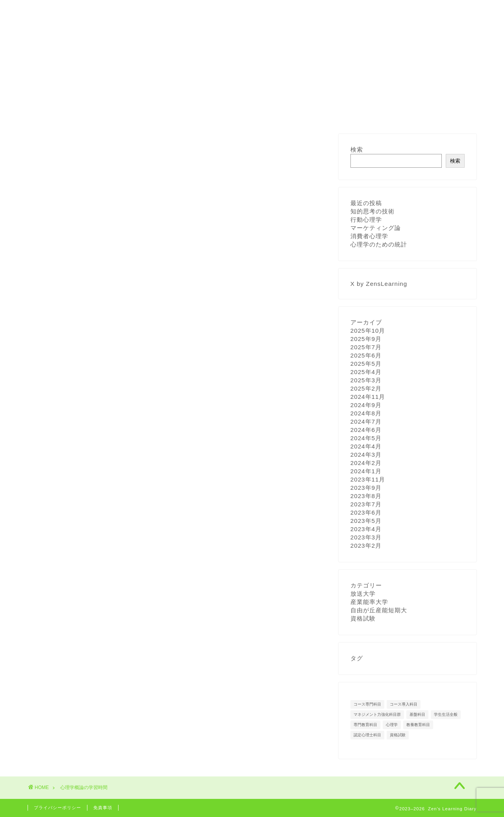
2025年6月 (366, 355)
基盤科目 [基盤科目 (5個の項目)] (417, 714)
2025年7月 (366, 347)
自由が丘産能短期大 (379, 610)
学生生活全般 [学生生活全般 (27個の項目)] (446, 714)
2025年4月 (366, 372)
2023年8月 (366, 496)
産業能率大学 (369, 602)
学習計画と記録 (151, 11)
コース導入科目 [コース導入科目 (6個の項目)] (404, 704)
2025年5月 (366, 364)
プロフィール (93, 11)
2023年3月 (366, 537)
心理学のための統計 (379, 244)
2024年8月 (366, 413)
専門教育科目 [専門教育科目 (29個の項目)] (365, 725)
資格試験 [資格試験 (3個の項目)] (398, 735)
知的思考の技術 (372, 211)
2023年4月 (366, 529)
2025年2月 (366, 388)
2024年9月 (366, 405)
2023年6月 (366, 512)
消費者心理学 (369, 236)
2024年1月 (366, 471)
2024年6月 (366, 430)
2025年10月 (368, 331)
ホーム (46, 11)
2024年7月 (366, 421)
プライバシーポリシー (57, 808)
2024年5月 (366, 438)
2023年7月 (366, 504)
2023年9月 (366, 488)
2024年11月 (368, 397)
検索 (357, 149)
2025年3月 (366, 380)
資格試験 (363, 618)
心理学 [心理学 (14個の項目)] (392, 725)
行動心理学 (366, 220)
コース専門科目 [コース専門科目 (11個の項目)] (367, 704)
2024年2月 (366, 463)
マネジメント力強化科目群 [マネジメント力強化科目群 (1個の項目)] (377, 714)
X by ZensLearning (379, 284)
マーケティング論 (376, 228)
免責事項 (103, 808)
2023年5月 (366, 521)
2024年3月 (366, 455)
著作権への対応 (212, 11)
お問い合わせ (270, 11)
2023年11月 (368, 479)
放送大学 (363, 594)
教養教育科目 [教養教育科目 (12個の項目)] (418, 725)
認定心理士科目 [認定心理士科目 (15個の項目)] (367, 735)
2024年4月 (366, 446)
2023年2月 (366, 546)
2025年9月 (366, 339)
